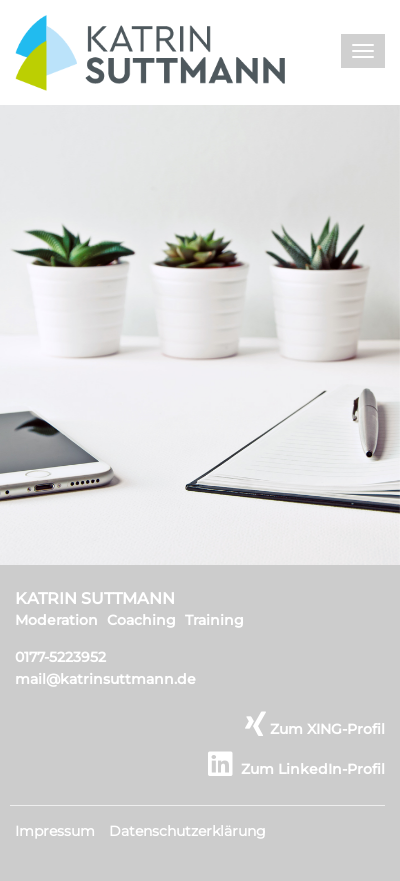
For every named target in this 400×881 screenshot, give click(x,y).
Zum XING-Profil (315, 729)
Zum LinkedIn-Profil (296, 769)
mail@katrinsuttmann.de (105, 679)
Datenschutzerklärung (187, 831)
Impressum (55, 831)
